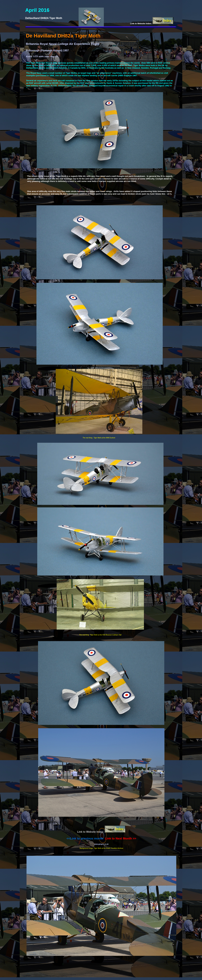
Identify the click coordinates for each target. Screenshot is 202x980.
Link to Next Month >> (121, 838)
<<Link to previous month (85, 838)
